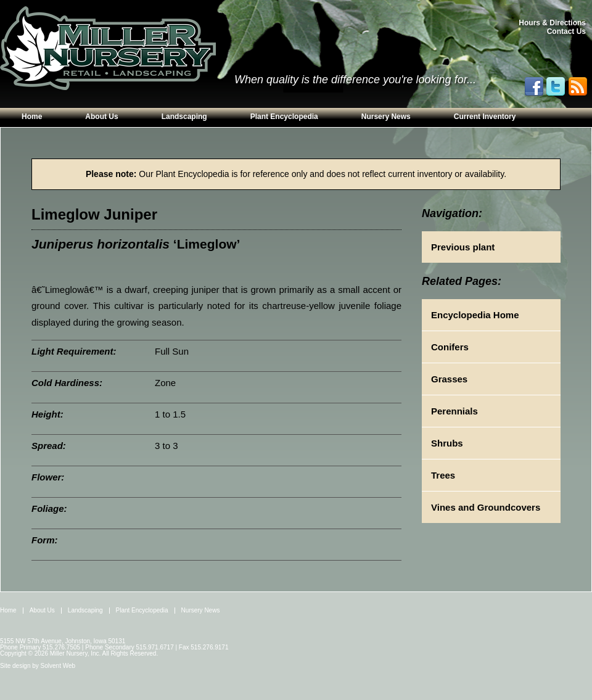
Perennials (454, 411)
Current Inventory (485, 117)
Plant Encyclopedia (284, 117)
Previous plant (463, 247)
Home (32, 117)
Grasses (449, 379)
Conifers (450, 347)
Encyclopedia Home (475, 315)
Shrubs (447, 443)
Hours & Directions (552, 23)
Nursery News (386, 117)
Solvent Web (58, 666)
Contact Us (566, 31)
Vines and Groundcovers (486, 507)
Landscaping (184, 117)
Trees (443, 475)
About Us (101, 117)
